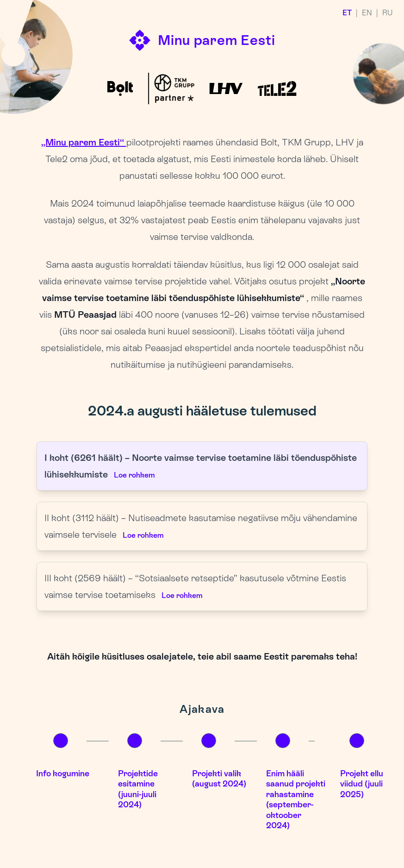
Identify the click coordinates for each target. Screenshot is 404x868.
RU (388, 13)
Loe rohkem (134, 475)
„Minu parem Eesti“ (84, 142)
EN (367, 13)
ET (347, 13)
